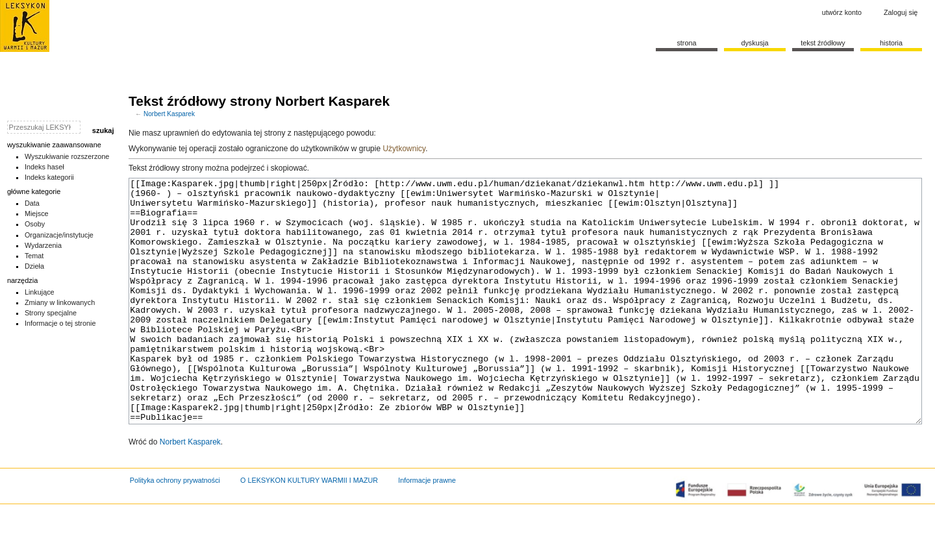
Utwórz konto (842, 12)
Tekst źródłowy (823, 43)
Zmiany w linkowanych (60, 302)
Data (32, 203)
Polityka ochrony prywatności (175, 529)
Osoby (35, 224)
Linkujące (40, 292)
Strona (686, 43)
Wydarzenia (43, 245)
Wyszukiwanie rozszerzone (67, 156)
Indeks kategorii (49, 177)
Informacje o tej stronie (60, 323)
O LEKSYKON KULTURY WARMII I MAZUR (309, 529)
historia (891, 43)
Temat (34, 256)
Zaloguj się (901, 12)
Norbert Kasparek (169, 114)
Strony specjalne (51, 313)
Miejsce (37, 213)
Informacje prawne (427, 529)
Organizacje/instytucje (59, 235)
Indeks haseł (44, 167)
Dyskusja (754, 43)
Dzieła (34, 266)
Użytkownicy (404, 149)
